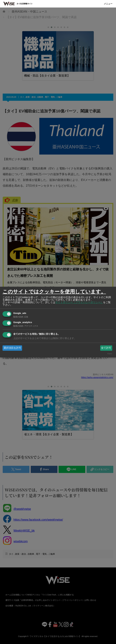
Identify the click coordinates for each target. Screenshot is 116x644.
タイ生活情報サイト (25, 4)
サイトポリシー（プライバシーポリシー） (79, 302)
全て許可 (106, 348)
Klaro (110, 354)
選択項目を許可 (12, 348)
